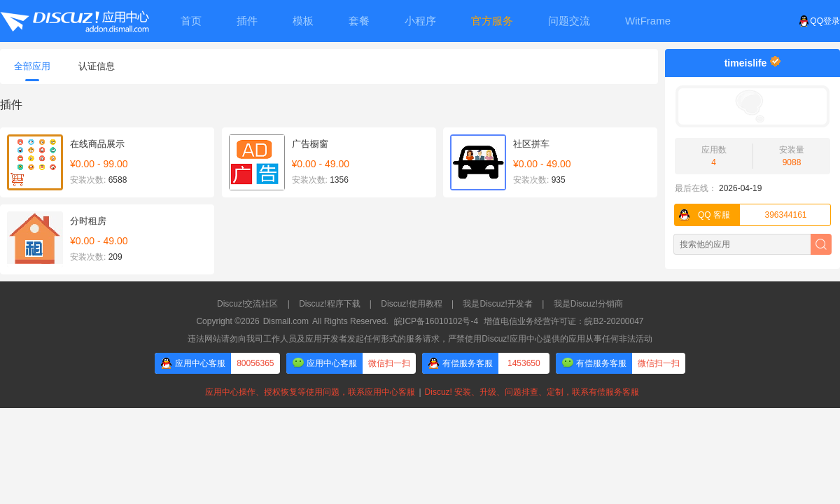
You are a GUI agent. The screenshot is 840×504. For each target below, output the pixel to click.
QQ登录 (819, 21)
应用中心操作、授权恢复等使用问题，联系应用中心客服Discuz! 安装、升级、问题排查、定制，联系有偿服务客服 (420, 392)
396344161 (741, 215)
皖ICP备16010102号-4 (436, 321)
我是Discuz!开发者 (497, 304)
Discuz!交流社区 (247, 304)
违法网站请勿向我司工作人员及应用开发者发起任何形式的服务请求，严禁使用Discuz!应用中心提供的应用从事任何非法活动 (420, 339)
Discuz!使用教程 (411, 304)
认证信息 (97, 66)
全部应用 (32, 71)
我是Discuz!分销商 (588, 304)
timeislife (746, 63)
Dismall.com (286, 321)
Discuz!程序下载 (329, 304)
